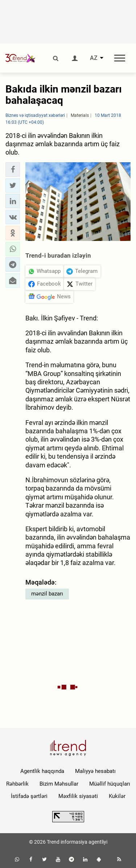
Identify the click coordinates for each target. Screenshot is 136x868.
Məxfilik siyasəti (78, 796)
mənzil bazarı (47, 594)
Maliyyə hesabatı (95, 771)
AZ (94, 58)
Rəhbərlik (17, 784)
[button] (13, 169)
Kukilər (117, 796)
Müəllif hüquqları (110, 784)
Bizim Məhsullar (59, 784)
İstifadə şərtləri (29, 796)
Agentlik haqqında (42, 771)
